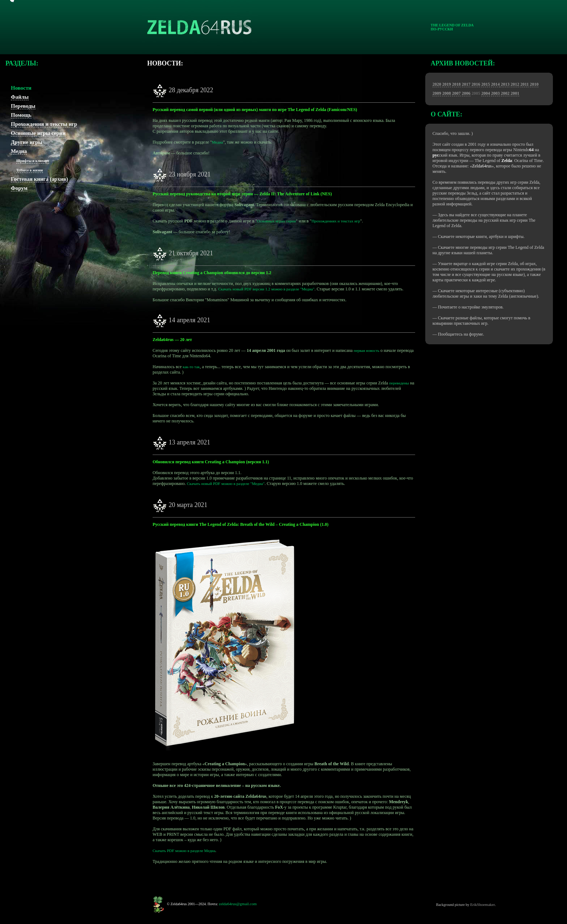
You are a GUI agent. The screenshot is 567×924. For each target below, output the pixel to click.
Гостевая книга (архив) (39, 179)
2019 (447, 84)
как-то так (191, 367)
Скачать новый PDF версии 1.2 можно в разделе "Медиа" (266, 289)
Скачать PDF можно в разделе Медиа (184, 851)
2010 (534, 84)
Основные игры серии (38, 133)
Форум (19, 188)
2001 (515, 93)
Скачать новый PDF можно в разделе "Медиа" (226, 484)
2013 (505, 84)
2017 (466, 84)
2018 (456, 84)
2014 (495, 84)
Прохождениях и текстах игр (336, 221)
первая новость (366, 350)
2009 (437, 93)
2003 (495, 93)
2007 (456, 93)
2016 (476, 84)
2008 (447, 93)
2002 (505, 93)
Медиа (19, 151)
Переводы (23, 106)
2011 (525, 84)
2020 (437, 84)
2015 (486, 84)
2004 (486, 93)
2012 (515, 84)
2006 (466, 93)
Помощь (21, 115)
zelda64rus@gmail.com (238, 904)
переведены (399, 383)
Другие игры (27, 142)
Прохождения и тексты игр (44, 124)
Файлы (20, 97)
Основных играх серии (276, 221)
